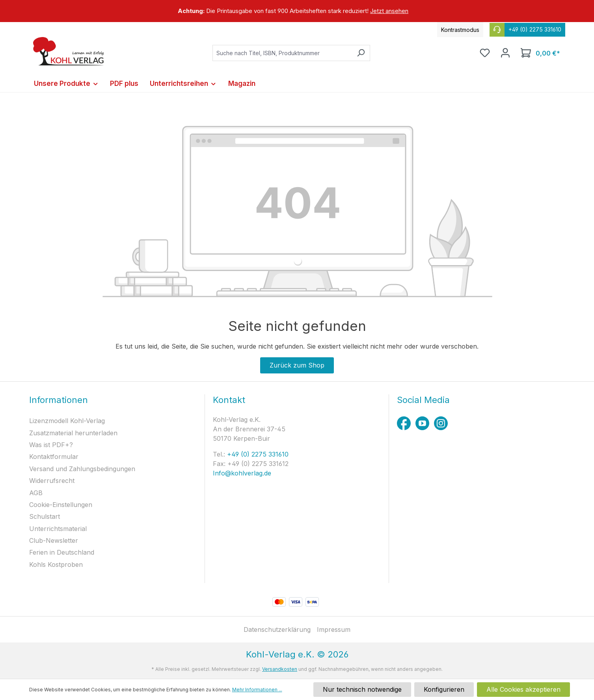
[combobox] (282, 53)
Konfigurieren (444, 689)
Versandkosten (280, 669)
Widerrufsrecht (52, 481)
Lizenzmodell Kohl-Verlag (67, 421)
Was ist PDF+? (51, 445)
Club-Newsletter (54, 540)
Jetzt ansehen (389, 11)
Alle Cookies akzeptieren (523, 689)
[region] (297, 11)
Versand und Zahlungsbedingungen (82, 469)
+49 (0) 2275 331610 (257, 454)
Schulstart (45, 516)
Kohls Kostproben (56, 564)
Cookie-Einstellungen (61, 505)
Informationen (59, 400)
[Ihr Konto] (505, 53)
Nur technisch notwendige (362, 689)
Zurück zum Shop (297, 365)
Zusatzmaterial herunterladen (73, 433)
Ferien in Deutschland (62, 552)
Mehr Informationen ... (257, 690)
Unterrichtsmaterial (58, 529)
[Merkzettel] (485, 53)
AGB (36, 493)
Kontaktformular (54, 457)
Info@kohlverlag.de (242, 473)
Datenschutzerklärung (277, 629)
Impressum (334, 629)
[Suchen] (361, 53)
